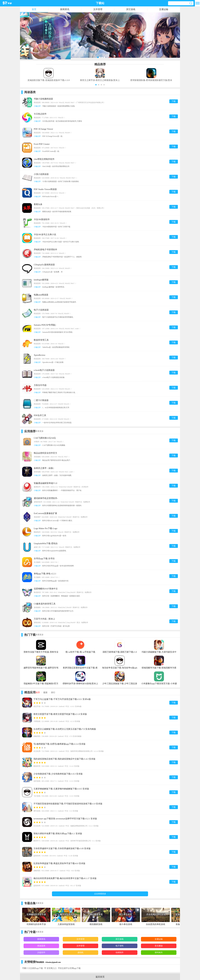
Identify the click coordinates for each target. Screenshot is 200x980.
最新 (45, 692)
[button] (96, 85)
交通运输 (164, 9)
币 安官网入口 (50, 968)
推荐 (38, 692)
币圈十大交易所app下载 (33, 968)
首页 (34, 9)
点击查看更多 (100, 894)
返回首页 (100, 977)
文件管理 (98, 9)
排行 (53, 692)
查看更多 (40, 431)
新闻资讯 (65, 9)
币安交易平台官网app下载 (69, 968)
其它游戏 (131, 9)
